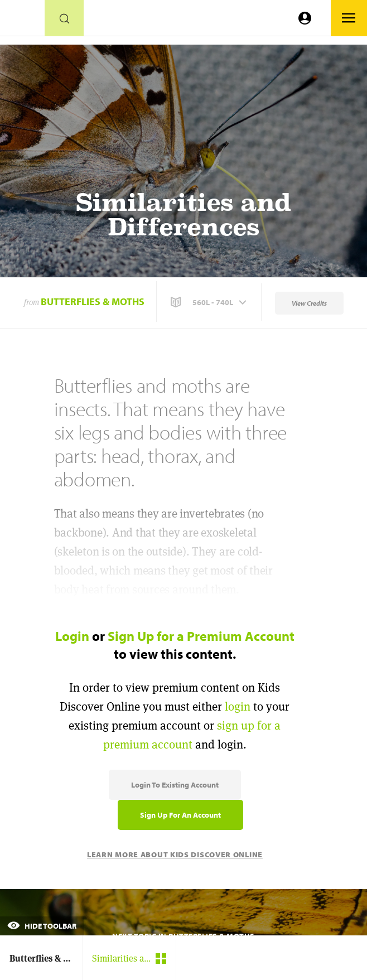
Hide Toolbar (42, 926)
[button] (210, 302)
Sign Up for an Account (180, 815)
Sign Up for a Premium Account (201, 636)
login (238, 706)
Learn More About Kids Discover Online (175, 855)
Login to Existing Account (175, 785)
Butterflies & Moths (93, 301)
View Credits (309, 303)
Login (72, 636)
